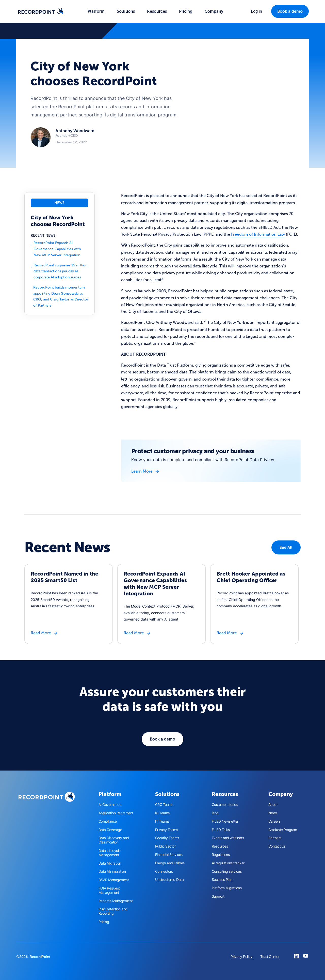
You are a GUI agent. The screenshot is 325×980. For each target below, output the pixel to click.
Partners (275, 838)
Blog (215, 813)
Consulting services (227, 871)
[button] (96, 11)
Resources (220, 846)
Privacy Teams (167, 830)
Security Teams (167, 838)
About (273, 805)
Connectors (164, 871)
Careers (274, 821)
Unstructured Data (169, 880)
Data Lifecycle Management (110, 853)
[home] (41, 11)
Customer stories (225, 805)
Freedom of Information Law (258, 234)
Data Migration (110, 863)
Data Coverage (110, 830)
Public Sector (165, 846)
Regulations (221, 855)
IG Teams (162, 813)
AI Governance (110, 805)
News (273, 813)
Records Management (116, 901)
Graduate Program (283, 830)
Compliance (108, 821)
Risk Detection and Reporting (113, 911)
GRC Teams (164, 805)
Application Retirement (116, 813)
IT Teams (162, 821)
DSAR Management (114, 880)
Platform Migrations (227, 888)
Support (218, 896)
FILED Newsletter (225, 821)
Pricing (186, 11)
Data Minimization (112, 871)
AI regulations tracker (228, 863)
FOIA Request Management (109, 890)
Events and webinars (228, 838)
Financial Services (169, 855)
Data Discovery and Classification (114, 840)
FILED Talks (221, 830)
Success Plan (222, 880)
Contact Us (277, 846)
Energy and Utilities (170, 863)
